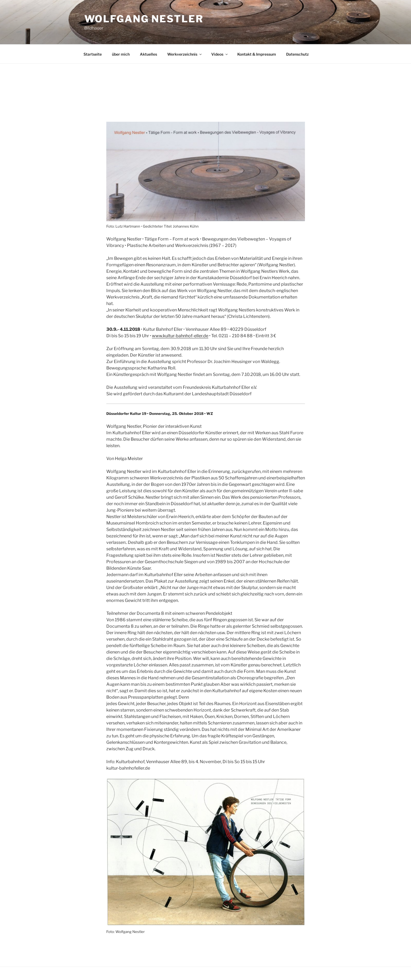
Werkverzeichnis (185, 54)
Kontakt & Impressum (257, 54)
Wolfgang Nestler (144, 19)
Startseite (93, 54)
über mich (121, 54)
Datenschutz (297, 54)
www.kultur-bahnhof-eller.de (180, 336)
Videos (220, 54)
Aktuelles (148, 54)
